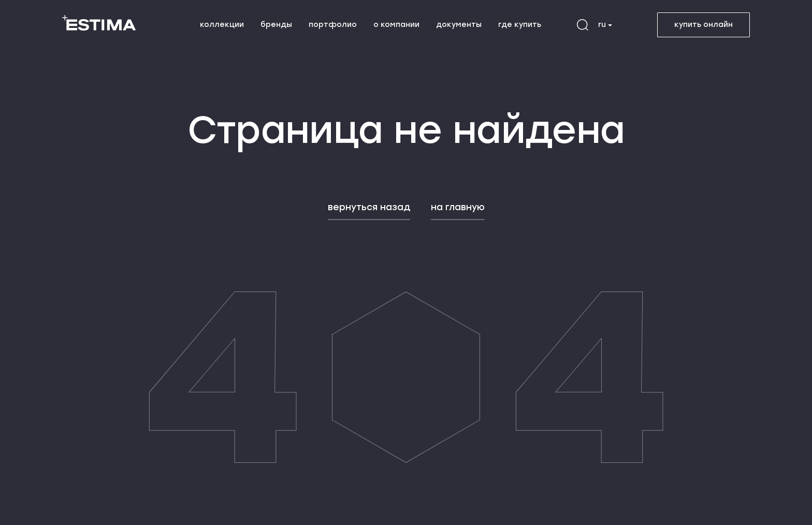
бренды (276, 25)
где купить (520, 25)
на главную (458, 207)
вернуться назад (369, 207)
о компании (396, 25)
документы (459, 25)
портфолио (333, 25)
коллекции (222, 25)
